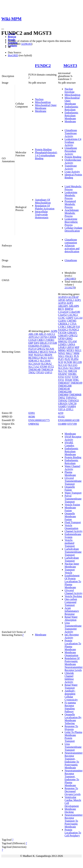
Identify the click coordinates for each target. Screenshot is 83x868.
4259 (61, 413)
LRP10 (70, 347)
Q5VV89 (72, 424)
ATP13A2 (34, 337)
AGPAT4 (63, 297)
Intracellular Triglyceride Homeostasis (42, 214)
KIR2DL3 (34, 352)
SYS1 (61, 380)
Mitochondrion (43, 102)
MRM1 (62, 350)
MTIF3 (70, 350)
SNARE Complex (69, 444)
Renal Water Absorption (71, 618)
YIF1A (62, 409)
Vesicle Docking (73, 596)
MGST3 (70, 66)
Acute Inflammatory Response (72, 611)
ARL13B (33, 334)
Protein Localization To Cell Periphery (73, 833)
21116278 (70, 288)
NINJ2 (62, 353)
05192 (61, 417)
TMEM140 (64, 389)
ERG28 (71, 327)
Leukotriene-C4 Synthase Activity (73, 142)
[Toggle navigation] (3, 29)
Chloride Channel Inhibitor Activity (69, 677)
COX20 (32, 340)
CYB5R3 (49, 340)
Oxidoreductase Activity (73, 161)
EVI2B (53, 343)
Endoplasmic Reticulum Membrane (72, 115)
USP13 (48, 372)
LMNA (71, 344)
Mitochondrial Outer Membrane (46, 107)
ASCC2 (51, 334)
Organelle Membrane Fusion (70, 516)
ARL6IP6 (74, 306)
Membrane (41, 111)
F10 (78, 327)
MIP (77, 347)
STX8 (75, 377)
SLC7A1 (63, 371)
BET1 (61, 309)
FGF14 (32, 349)
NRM (76, 353)
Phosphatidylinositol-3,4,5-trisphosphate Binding (46, 155)
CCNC (62, 318)
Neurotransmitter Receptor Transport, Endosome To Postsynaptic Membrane (74, 760)
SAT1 (51, 358)
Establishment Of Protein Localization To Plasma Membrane (73, 581)
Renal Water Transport (71, 686)
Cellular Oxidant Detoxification (73, 229)
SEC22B (77, 362)
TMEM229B (65, 392)
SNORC (72, 374)
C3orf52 (62, 315)
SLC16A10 (34, 364)
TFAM (68, 380)
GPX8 (61, 338)
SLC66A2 (46, 364)
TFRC (76, 380)
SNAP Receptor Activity (73, 438)
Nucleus (39, 99)
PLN (76, 356)
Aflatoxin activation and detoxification (72, 248)
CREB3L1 (64, 324)
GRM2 (69, 338)
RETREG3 (34, 358)
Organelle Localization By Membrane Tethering (73, 719)
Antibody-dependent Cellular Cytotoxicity (71, 695)
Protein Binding (43, 149)
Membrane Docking (70, 810)
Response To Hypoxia (71, 728)
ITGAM (72, 341)
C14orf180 (74, 312)
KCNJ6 (50, 349)
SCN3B (68, 362)
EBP (31, 343)
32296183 (26, 44)
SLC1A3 (63, 365)
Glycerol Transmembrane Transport (73, 481)
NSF (31, 355)
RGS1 (44, 358)
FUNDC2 (43, 66)
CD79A (44, 337)
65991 (32, 413)
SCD (61, 362)
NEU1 (78, 350)
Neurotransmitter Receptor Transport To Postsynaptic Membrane (74, 821)
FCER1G (45, 346)
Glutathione (71, 260)
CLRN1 (62, 321)
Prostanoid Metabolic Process (70, 204)
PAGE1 (69, 356)
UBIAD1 (63, 403)
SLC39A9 (75, 368)
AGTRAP (73, 297)
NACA (52, 352)
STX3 (61, 377)
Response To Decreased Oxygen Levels (73, 791)
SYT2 (51, 367)
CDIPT (70, 318)
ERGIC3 (44, 343)
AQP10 (62, 303)
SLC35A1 (63, 368)
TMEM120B (65, 386)
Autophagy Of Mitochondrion (43, 201)
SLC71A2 (34, 367)
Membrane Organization (71, 654)
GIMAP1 (72, 333)
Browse (12, 37)
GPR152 (41, 349)
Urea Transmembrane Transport (73, 747)
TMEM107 (64, 383)
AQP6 (54, 331)
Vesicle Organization (71, 527)
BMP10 (69, 309)
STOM (43, 367)
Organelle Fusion (70, 488)
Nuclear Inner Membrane (72, 565)
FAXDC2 (63, 330)
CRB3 (41, 340)
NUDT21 (39, 355)
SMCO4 (72, 371)
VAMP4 (72, 406)
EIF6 (36, 343)
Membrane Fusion (70, 509)
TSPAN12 (71, 398)
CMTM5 (72, 321)
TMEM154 (47, 369)
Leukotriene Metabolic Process (71, 195)
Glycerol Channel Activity (74, 592)
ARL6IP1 (63, 306)
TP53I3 (40, 372)
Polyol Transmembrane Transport (73, 499)
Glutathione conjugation (71, 241)
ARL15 (42, 334)
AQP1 (78, 300)
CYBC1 (62, 327)
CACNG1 (73, 315)
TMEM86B (75, 395)
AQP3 (70, 303)
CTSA (73, 324)
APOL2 (70, 300)
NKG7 (69, 353)
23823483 (70, 279)
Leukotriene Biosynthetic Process (71, 222)
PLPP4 (75, 359)
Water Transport (73, 493)
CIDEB (52, 337)
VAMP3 (62, 406)
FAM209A (34, 346)
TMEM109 (76, 383)
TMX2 (32, 372)
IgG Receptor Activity (72, 636)
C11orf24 (63, 312)
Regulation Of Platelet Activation (45, 207)
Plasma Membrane (70, 474)
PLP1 (61, 359)
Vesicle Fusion (72, 505)
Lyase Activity (72, 172)
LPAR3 (62, 347)
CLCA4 (78, 318)
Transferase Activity (71, 167)
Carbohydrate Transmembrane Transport (73, 552)
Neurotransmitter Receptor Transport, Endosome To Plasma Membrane (74, 778)
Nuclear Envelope (70, 90)
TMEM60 (63, 395)
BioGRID (13, 55)
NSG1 (61, 356)
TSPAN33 (73, 401)
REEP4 (48, 355)
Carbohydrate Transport (72, 559)
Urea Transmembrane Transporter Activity (73, 627)
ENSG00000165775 (39, 420)
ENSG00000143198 (69, 420)
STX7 (68, 377)
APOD (62, 300)
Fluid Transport (73, 522)
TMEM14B (35, 369)
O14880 (62, 424)
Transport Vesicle (70, 571)
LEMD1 (62, 344)
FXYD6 (62, 333)
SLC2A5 (73, 365)
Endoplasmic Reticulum (72, 108)
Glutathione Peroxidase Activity (71, 151)
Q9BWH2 (34, 424)
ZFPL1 (70, 409)
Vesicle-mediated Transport (70, 543)
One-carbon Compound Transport (71, 602)
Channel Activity (74, 531)
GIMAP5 (63, 335)
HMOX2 (63, 341)
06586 (32, 417)
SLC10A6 (45, 361)
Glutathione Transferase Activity (71, 133)
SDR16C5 (34, 361)
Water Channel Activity (72, 468)
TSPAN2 (63, 401)
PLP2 (67, 359)
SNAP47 (63, 374)
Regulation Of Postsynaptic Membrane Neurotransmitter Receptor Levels (74, 664)
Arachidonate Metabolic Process (72, 213)
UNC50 (72, 403)
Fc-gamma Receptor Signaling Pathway (70, 707)
